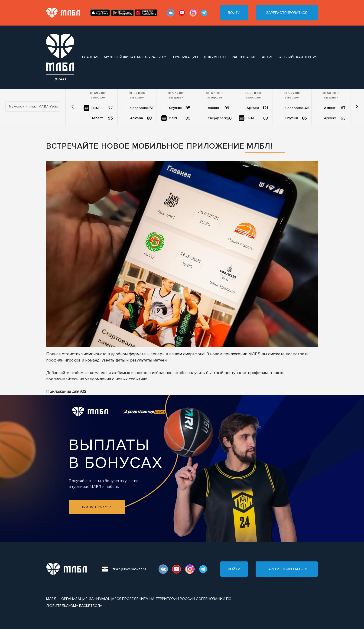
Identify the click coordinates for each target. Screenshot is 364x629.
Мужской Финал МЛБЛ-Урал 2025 (136, 57)
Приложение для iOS (66, 391)
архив (268, 57)
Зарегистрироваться (287, 13)
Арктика (136, 118)
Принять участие (97, 507)
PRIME (96, 108)
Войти (234, 13)
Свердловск (140, 108)
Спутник (175, 108)
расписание (244, 57)
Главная (90, 57)
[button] (73, 107)
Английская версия (298, 57)
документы (215, 57)
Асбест (97, 118)
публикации (185, 57)
